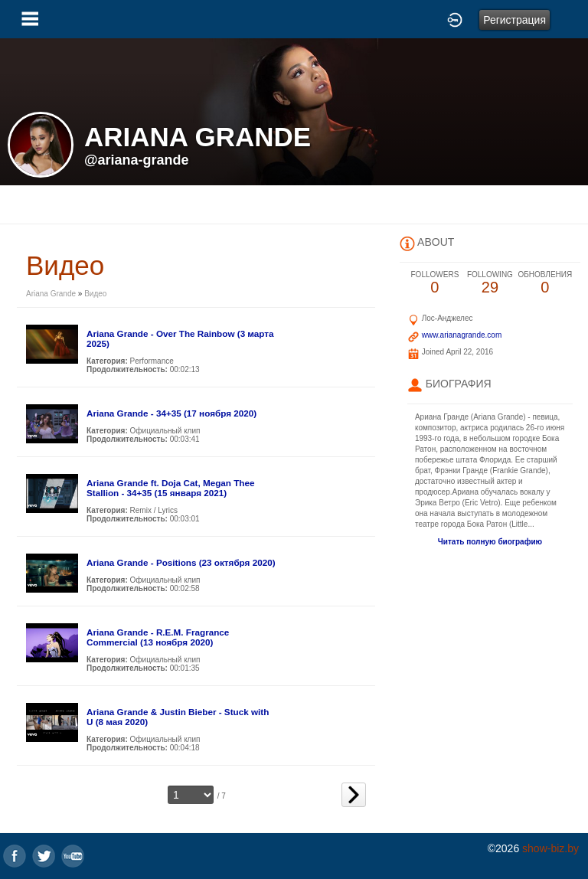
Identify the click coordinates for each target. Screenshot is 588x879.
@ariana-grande (137, 160)
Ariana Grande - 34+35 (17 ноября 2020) (171, 413)
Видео (95, 294)
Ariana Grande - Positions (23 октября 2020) (181, 562)
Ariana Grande (52, 294)
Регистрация (514, 20)
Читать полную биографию (490, 542)
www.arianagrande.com (462, 335)
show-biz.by (550, 848)
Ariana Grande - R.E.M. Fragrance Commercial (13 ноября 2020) (158, 637)
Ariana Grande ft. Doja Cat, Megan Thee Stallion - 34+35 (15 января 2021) (171, 488)
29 (490, 283)
